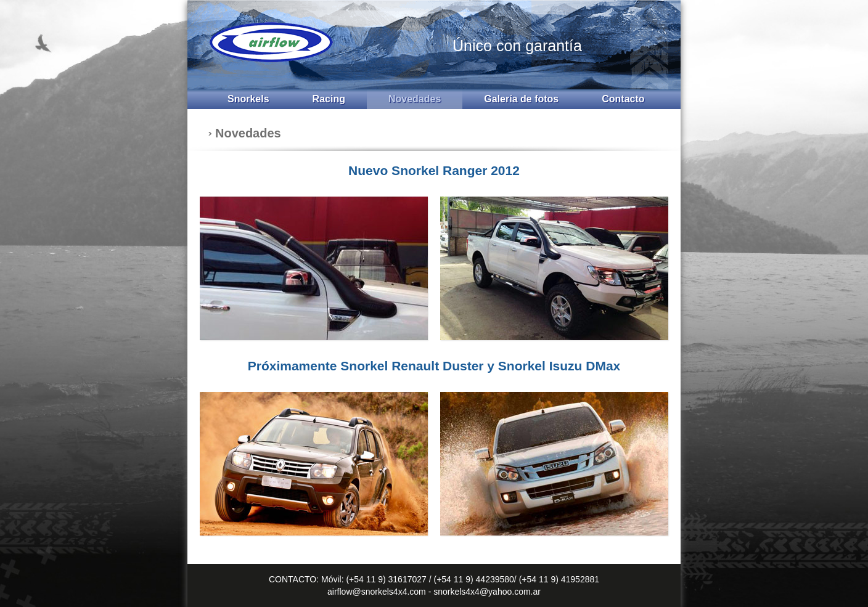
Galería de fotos (521, 99)
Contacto (623, 99)
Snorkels (248, 99)
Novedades (415, 99)
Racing (329, 99)
